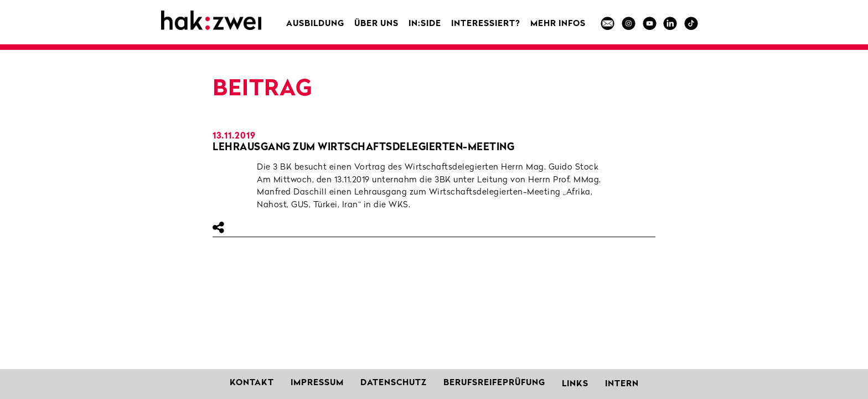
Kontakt (252, 383)
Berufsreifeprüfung (494, 383)
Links (575, 384)
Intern (622, 384)
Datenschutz (394, 383)
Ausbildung (315, 24)
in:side (425, 24)
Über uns (376, 24)
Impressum (317, 383)
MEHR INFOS (558, 24)
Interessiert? (486, 24)
